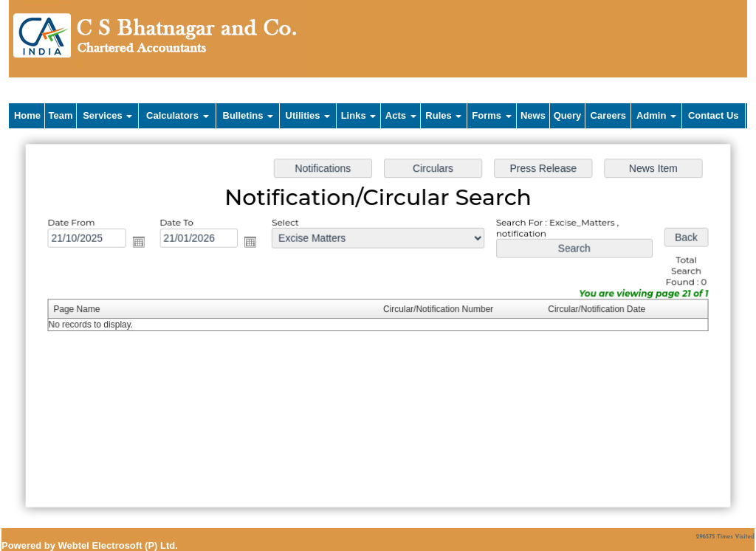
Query (568, 115)
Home (27, 115)
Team (61, 115)
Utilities (308, 115)
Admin (656, 115)
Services (107, 115)
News (533, 115)
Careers (608, 115)
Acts (401, 115)
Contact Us (714, 115)
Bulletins (248, 115)
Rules (443, 115)
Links (359, 115)
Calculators (177, 115)
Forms (491, 115)
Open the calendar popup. (142, 243)
